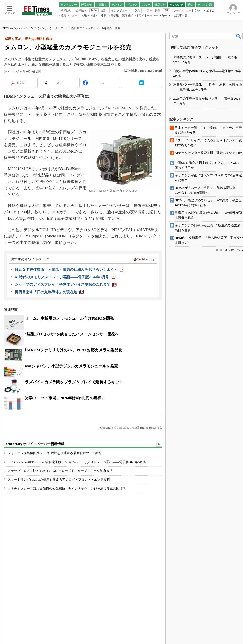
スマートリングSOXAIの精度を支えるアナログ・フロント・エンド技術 (59, 480)
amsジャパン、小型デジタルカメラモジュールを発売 (71, 366)
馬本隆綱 (131, 71)
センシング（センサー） (38, 28)
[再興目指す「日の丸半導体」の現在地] (49, 292)
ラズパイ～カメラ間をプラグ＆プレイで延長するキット (74, 382)
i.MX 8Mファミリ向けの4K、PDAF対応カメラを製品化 (74, 350)
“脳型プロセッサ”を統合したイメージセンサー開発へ (72, 334)
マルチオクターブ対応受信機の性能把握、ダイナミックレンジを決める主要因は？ (67, 488)
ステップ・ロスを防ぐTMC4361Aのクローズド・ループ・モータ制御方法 (60, 471)
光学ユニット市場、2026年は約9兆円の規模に (65, 398)
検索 (239, 36)
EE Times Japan (11, 28)
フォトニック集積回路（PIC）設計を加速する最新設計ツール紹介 (55, 453)
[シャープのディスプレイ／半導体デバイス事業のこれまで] (66, 284)
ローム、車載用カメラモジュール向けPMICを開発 (69, 318)
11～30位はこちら (231, 250)
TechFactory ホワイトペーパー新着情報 (34, 444)
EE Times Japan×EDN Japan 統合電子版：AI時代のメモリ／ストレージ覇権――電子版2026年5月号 (77, 462)
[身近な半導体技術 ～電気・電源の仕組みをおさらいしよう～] (69, 270)
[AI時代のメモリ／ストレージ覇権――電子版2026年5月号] (65, 277)
